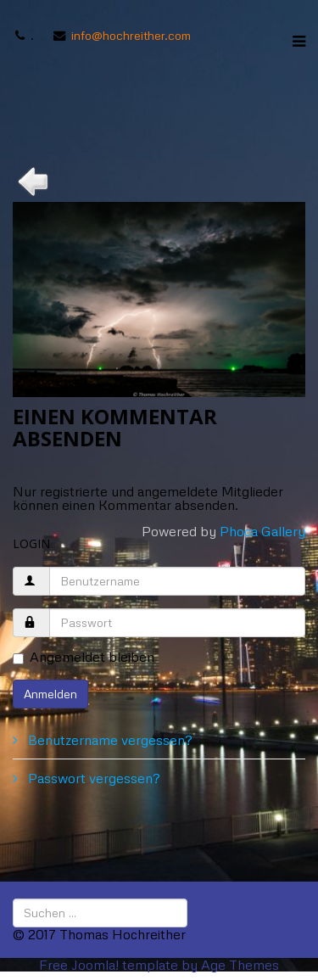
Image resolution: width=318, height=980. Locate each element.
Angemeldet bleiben (84, 658)
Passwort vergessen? (92, 778)
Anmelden (50, 694)
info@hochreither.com (131, 35)
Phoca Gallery (262, 531)
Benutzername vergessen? (109, 740)
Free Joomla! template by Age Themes (159, 965)
